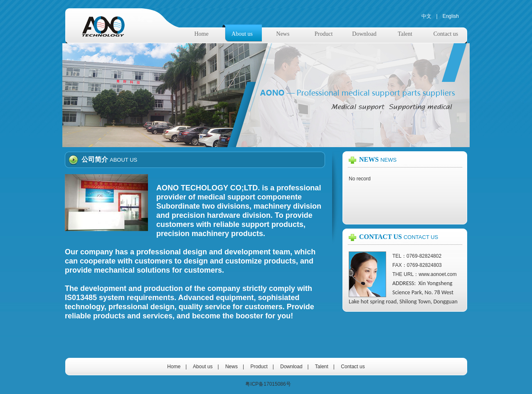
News (283, 34)
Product (324, 34)
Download (364, 34)
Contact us (446, 34)
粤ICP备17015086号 (268, 384)
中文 (426, 16)
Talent (405, 34)
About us (242, 34)
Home (201, 34)
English (451, 16)
